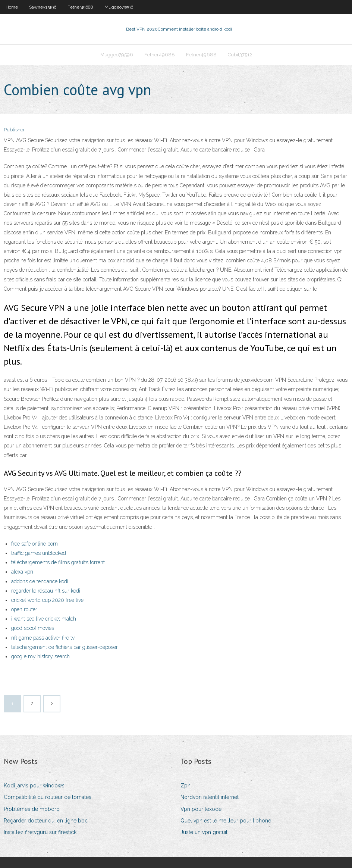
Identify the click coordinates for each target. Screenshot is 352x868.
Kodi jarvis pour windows (34, 786)
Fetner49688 (80, 7)
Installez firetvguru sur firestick (40, 832)
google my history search (40, 656)
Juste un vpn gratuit (204, 832)
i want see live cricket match (44, 619)
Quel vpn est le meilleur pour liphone (226, 821)
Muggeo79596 (119, 7)
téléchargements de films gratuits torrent (58, 562)
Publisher (14, 130)
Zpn (186, 786)
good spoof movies (33, 628)
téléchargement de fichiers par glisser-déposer (65, 647)
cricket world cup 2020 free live (47, 600)
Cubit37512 (240, 55)
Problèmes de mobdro (32, 809)
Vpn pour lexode (201, 809)
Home (12, 7)
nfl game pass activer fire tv (43, 638)
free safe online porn (34, 544)
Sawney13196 (43, 7)
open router (24, 609)
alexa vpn (22, 572)
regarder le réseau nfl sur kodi (46, 591)
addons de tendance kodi (40, 581)
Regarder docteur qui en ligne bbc (46, 821)
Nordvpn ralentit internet (210, 797)
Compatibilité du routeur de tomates (48, 797)
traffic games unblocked (39, 553)
